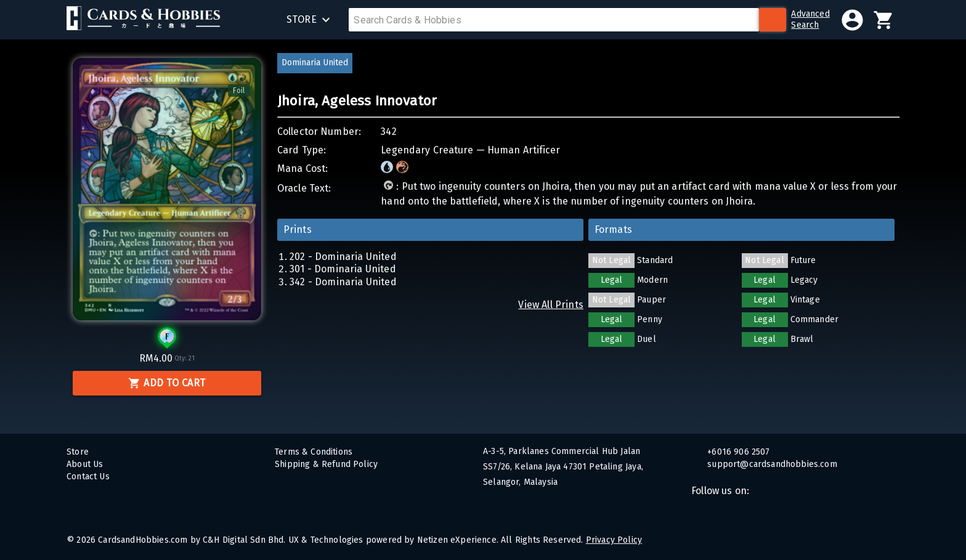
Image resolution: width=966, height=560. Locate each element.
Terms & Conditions (314, 452)
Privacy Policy (614, 540)
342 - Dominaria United (343, 282)
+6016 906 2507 (737, 452)
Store (78, 452)
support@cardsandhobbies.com (771, 464)
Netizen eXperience (457, 540)
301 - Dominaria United (343, 269)
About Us (85, 464)
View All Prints (551, 305)
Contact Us (88, 477)
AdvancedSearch (810, 19)
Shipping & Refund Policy (326, 464)
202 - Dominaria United (343, 257)
